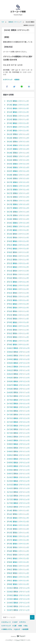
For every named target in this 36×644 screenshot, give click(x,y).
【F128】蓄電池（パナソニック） (18, 105)
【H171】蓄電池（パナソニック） (18, 186)
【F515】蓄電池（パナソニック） (18, 315)
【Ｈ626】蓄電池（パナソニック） (18, 381)
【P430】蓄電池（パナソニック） (18, 566)
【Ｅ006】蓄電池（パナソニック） (18, 606)
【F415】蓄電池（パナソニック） (18, 300)
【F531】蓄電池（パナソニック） (18, 333)
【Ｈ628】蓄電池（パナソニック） (18, 389)
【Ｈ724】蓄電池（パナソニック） (18, 429)
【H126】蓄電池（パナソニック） (18, 138)
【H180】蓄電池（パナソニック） (18, 219)
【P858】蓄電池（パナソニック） (18, 584)
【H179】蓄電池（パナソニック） (18, 215)
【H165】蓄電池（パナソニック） (18, 164)
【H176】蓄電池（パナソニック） (18, 204)
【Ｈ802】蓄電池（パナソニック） (18, 440)
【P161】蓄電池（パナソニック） (18, 555)
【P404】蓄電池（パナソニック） (18, 562)
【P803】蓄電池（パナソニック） (18, 577)
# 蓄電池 (17, 79)
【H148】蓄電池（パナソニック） (18, 153)
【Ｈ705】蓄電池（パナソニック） (18, 411)
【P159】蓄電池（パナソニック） (18, 547)
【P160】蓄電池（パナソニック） (18, 551)
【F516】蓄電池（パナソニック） (18, 319)
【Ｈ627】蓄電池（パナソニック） (18, 385)
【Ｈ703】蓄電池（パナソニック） (18, 403)
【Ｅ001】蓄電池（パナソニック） (18, 588)
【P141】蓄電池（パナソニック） (18, 514)
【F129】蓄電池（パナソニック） (18, 230)
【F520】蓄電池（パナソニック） (18, 322)
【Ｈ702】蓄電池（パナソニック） (18, 400)
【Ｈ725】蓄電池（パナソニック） (18, 433)
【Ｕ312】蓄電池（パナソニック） (18, 485)
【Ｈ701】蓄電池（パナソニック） (18, 396)
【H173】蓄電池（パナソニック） (18, 193)
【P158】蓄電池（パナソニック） (18, 544)
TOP (3, 22)
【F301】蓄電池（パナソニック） (18, 248)
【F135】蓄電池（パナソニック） (18, 237)
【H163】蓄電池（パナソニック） (18, 156)
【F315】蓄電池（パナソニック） (18, 274)
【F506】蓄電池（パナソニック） (18, 307)
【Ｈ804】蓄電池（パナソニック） (18, 448)
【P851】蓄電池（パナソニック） (18, 580)
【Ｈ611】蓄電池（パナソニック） (18, 367)
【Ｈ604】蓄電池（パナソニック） (18, 359)
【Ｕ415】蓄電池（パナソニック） (18, 488)
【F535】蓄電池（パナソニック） (18, 337)
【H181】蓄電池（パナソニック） (18, 223)
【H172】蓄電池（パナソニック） (18, 189)
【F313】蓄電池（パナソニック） (18, 267)
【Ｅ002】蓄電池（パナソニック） (18, 592)
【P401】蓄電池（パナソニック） (18, 558)
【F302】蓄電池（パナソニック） (18, 252)
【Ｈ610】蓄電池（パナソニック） (18, 363)
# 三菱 (14, 626)
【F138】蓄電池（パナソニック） (18, 130)
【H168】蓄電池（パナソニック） (18, 175)
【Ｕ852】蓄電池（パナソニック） (18, 507)
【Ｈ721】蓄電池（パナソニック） (18, 418)
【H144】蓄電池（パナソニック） (18, 145)
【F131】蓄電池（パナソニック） (18, 108)
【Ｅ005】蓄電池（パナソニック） (18, 603)
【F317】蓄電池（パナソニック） (18, 282)
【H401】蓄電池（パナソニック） (18, 226)
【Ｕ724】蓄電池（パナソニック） (18, 503)
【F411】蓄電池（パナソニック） (18, 245)
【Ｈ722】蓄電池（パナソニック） (18, 422)
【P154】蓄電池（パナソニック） (18, 529)
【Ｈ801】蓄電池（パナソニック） (18, 437)
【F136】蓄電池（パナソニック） (18, 123)
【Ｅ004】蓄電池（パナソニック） (18, 599)
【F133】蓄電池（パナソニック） (18, 116)
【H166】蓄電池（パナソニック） (18, 167)
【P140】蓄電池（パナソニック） (18, 510)
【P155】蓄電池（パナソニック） (18, 533)
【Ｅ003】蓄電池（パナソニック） (18, 595)
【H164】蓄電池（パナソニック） (18, 160)
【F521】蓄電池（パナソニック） (18, 326)
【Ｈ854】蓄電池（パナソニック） (18, 462)
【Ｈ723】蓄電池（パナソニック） (18, 426)
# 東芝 (20, 626)
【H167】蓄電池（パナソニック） (18, 171)
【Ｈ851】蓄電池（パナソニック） (18, 455)
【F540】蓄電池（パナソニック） (18, 344)
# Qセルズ (17, 629)
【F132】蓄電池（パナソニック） (18, 112)
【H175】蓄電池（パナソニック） (18, 201)
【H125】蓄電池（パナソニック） (18, 134)
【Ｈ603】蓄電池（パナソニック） (18, 355)
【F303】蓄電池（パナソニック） (18, 256)
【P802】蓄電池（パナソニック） (18, 573)
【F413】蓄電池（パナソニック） (18, 293)
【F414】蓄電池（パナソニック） (18, 296)
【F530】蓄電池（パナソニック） (18, 330)
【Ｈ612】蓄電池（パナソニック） (18, 370)
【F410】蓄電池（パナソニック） (18, 241)
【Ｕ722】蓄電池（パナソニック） (18, 496)
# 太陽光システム (7, 629)
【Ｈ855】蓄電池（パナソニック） (18, 466)
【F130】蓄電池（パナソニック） (18, 234)
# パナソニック (8, 79)
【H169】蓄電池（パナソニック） (18, 178)
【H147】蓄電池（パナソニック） (18, 149)
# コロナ (15, 622)
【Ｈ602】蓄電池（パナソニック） (18, 352)
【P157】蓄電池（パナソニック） (18, 540)
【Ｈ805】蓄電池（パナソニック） (18, 451)
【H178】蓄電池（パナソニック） (18, 212)
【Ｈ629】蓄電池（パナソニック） (18, 392)
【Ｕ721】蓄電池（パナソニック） (18, 492)
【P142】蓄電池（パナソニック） (18, 518)
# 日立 (26, 626)
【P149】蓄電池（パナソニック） (18, 521)
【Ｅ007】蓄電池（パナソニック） (18, 610)
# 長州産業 (25, 629)
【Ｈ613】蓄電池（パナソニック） (18, 374)
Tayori (18, 640)
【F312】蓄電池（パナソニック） (18, 263)
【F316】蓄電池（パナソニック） (18, 278)
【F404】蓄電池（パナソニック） (18, 289)
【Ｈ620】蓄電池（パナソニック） (18, 378)
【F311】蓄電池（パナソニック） (18, 260)
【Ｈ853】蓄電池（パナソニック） (18, 459)
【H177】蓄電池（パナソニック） (18, 208)
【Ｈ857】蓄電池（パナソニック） (18, 473)
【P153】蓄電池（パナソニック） (18, 525)
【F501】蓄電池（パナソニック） (18, 304)
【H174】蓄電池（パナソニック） (18, 197)
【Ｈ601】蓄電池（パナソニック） (18, 348)
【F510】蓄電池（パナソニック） (18, 311)
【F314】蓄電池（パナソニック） (18, 271)
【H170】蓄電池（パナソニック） (18, 182)
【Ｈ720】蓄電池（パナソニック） (18, 414)
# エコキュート (6, 622)
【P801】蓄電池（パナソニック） (18, 569)
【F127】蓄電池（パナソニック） (18, 101)
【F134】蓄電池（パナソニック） (18, 119)
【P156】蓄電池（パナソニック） (18, 536)
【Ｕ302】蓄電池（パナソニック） (18, 481)
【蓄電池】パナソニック (15, 22)
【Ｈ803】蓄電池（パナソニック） (18, 444)
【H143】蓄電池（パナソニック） (18, 141)
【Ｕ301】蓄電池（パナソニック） (18, 477)
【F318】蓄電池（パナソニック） (18, 285)
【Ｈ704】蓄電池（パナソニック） (18, 407)
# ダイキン (23, 622)
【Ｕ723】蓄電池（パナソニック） (18, 499)
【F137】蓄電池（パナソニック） (18, 127)
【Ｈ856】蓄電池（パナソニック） (18, 470)
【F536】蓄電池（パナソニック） (18, 341)
